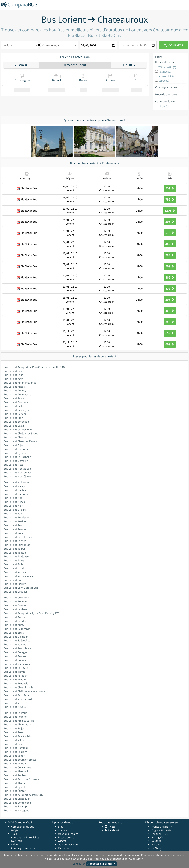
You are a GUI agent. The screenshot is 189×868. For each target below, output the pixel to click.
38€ (170, 255)
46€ (170, 244)
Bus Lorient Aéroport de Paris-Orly (24, 795)
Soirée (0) (164, 81)
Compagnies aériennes (24, 848)
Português (158, 837)
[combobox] (20, 45)
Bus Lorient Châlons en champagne (24, 691)
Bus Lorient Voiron (14, 756)
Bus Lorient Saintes (15, 541)
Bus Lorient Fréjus (14, 728)
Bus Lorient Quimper (16, 637)
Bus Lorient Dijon (14, 445)
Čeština (156, 848)
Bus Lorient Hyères (15, 453)
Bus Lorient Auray (14, 625)
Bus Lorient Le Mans (15, 609)
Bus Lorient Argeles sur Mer (20, 721)
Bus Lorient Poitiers (15, 521)
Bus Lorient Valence (15, 572)
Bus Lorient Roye (14, 732)
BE (167, 827)
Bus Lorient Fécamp (15, 806)
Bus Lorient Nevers (15, 707)
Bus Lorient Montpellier (17, 472)
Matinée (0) (165, 72)
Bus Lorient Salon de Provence (21, 779)
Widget (62, 841)
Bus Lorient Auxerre (15, 656)
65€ (170, 333)
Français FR (158, 827)
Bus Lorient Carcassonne (18, 430)
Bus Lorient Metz (13, 465)
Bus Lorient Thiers (14, 783)
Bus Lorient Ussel (14, 568)
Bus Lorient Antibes (15, 775)
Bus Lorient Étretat (15, 791)
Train (14, 834)
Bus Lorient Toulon (15, 553)
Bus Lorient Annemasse (17, 394)
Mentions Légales (68, 834)
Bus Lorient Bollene (15, 601)
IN (162, 830)
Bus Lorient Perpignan (17, 517)
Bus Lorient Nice (13, 498)
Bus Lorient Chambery (17, 437)
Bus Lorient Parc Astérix (17, 736)
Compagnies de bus (23, 827)
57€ (170, 188)
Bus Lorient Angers (15, 387)
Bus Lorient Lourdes (15, 752)
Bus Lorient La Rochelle (17, 457)
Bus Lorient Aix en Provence (20, 383)
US (165, 830)
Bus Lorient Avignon (15, 398)
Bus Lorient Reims (14, 525)
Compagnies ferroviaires (25, 837)
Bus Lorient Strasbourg (17, 545)
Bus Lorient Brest (14, 633)
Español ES (158, 834)
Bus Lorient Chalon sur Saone (21, 433)
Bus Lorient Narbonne (16, 494)
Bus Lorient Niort (14, 506)
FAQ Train (17, 841)
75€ (170, 199)
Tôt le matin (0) (167, 67)
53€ (170, 233)
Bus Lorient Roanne (15, 717)
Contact (63, 830)
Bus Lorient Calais (14, 426)
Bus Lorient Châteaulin (17, 799)
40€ (170, 311)
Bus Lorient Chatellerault (18, 687)
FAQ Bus (16, 830)
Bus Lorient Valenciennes (18, 576)
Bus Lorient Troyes (15, 672)
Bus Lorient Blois (13, 418)
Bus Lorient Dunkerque (17, 664)
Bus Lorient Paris (13, 375)
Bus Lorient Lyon (13, 580)
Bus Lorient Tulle (14, 564)
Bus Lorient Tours (14, 560)
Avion (14, 844)
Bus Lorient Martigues (16, 810)
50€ (170, 222)
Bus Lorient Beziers (15, 414)
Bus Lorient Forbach (15, 676)
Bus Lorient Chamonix (16, 597)
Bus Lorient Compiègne (17, 803)
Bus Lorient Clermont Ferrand (21, 441)
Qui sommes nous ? (69, 844)
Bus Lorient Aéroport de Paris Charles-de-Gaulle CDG (34, 367)
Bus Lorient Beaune (15, 680)
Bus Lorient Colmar (15, 660)
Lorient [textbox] (7, 45)
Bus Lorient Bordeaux (16, 422)
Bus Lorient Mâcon (14, 703)
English (156, 830)
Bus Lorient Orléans (15, 510)
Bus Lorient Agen (14, 379)
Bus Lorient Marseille (16, 461)
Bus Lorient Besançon (16, 410)
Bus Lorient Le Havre (16, 668)
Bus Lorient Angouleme (17, 648)
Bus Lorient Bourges (15, 652)
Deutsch (156, 841)
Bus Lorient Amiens (15, 617)
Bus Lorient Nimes (14, 502)
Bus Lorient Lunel (14, 744)
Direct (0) (164, 106)
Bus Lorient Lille (13, 371)
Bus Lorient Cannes (15, 605)
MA (170, 827)
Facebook (113, 830)
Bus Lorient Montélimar (17, 476)
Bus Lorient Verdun (15, 764)
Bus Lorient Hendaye (16, 621)
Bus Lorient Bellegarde (17, 629)
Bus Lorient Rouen (14, 533)
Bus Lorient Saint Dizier (17, 695)
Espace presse (66, 837)
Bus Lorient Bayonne (16, 402)
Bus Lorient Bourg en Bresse (20, 760)
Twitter (112, 827)
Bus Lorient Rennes (15, 529)
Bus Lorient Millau (14, 740)
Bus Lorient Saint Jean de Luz (21, 588)
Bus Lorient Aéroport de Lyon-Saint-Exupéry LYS (31, 613)
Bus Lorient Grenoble (16, 449)
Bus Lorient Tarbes (15, 549)
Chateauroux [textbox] (50, 45)
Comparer (173, 45)
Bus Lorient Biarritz (15, 584)
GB (169, 830)
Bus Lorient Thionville (16, 771)
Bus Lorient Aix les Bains (18, 724)
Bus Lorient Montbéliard (18, 699)
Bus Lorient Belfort (15, 406)
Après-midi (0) (166, 76)
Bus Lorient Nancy (14, 486)
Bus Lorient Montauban (17, 469)
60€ (170, 344)
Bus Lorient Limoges (16, 592)
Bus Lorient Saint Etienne (18, 537)
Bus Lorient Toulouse (16, 556)
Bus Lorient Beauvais (16, 683)
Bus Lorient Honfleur (16, 748)
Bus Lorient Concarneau (18, 767)
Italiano (156, 844)
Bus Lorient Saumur (15, 713)
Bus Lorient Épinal (14, 787)
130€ (170, 211)
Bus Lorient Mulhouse (16, 482)
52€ (170, 288)
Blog (61, 827)
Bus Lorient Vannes (15, 644)
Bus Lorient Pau (13, 513)
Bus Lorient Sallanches (17, 640)
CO (166, 834)
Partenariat (64, 848)
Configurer (79, 864)
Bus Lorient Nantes (15, 490)
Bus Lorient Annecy (15, 390)
